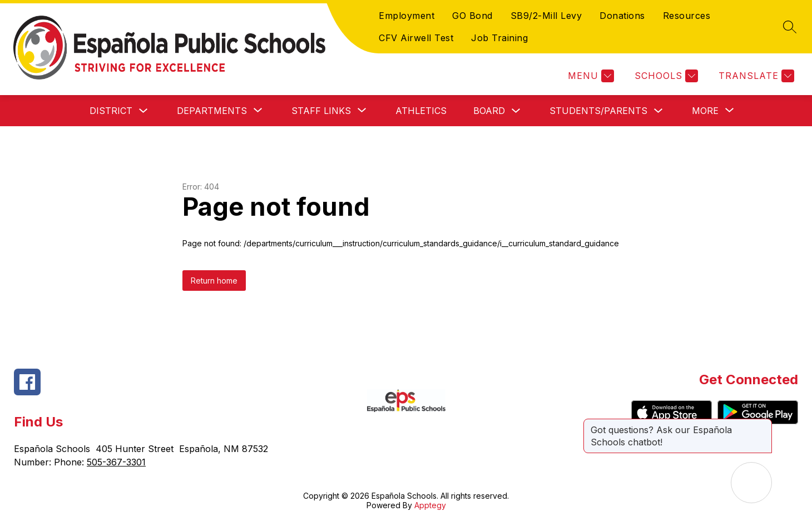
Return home (214, 281)
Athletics (421, 111)
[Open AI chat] (751, 483)
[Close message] (763, 424)
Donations (622, 16)
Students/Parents (598, 111)
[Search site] (790, 27)
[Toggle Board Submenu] (516, 111)
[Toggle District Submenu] (143, 111)
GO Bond (472, 16)
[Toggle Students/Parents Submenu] (658, 111)
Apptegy (430, 505)
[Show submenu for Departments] (212, 111)
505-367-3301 (116, 462)
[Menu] (590, 76)
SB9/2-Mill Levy (546, 16)
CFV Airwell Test (416, 38)
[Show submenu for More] (705, 111)
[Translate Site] (755, 76)
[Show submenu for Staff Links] (321, 111)
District (111, 111)
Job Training (499, 38)
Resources (687, 16)
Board (489, 111)
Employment (407, 16)
